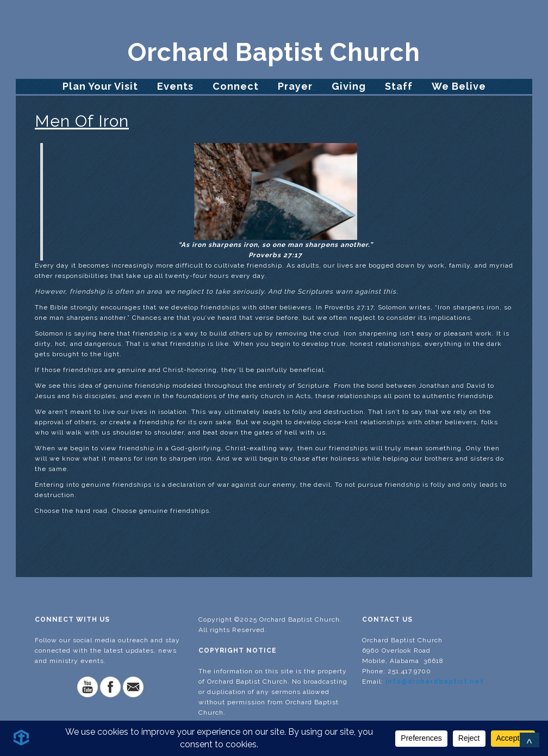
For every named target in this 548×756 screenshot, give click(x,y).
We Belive (459, 86)
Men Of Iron (82, 121)
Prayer (295, 86)
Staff (399, 86)
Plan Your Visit (100, 86)
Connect (236, 86)
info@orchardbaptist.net (435, 681)
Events (175, 86)
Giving (349, 86)
